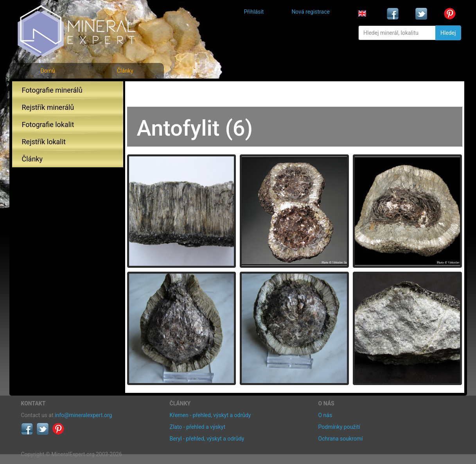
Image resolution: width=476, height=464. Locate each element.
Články (125, 71)
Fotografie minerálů (52, 90)
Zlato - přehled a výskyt (198, 427)
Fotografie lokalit (48, 125)
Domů (48, 71)
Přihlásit (254, 12)
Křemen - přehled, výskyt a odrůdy (210, 415)
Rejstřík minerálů (48, 107)
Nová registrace (311, 12)
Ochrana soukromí (341, 439)
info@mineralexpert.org (83, 415)
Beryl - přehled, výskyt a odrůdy (207, 439)
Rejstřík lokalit (44, 142)
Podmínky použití (339, 427)
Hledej (448, 33)
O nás (325, 415)
